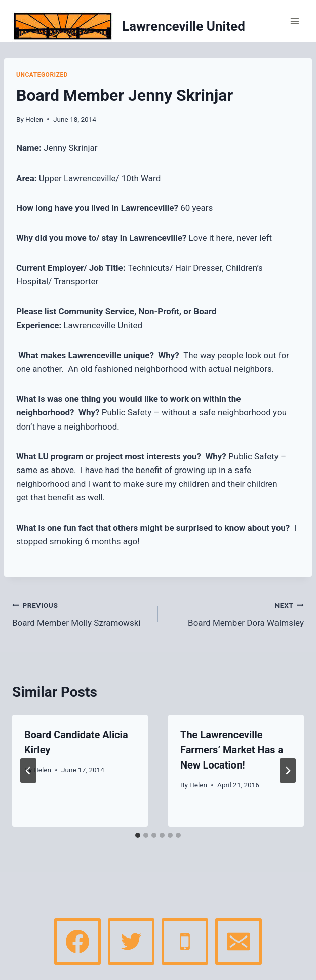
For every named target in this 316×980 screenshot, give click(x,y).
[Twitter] (131, 942)
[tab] (138, 835)
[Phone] (185, 942)
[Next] (288, 771)
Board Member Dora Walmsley (235, 613)
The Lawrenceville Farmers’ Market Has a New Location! (232, 750)
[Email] (239, 942)
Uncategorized (42, 75)
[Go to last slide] (28, 771)
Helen (34, 119)
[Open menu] (294, 21)
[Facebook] (77, 942)
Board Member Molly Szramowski (81, 613)
